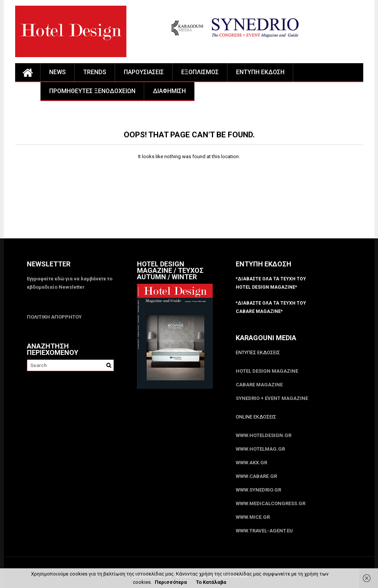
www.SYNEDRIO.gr (258, 490)
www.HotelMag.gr (260, 449)
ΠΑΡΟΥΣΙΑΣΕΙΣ (144, 72)
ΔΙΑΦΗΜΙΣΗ (169, 91)
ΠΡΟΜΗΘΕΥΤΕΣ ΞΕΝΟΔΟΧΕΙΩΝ (92, 91)
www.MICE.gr (253, 517)
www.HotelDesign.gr (264, 435)
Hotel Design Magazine (267, 371)
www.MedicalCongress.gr (271, 503)
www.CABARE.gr (256, 476)
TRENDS (95, 72)
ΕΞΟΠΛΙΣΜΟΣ (200, 72)
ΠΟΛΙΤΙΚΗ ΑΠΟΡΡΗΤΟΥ (54, 317)
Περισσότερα (171, 582)
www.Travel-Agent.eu (264, 531)
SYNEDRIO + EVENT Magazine (272, 398)
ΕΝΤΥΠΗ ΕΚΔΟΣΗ (260, 72)
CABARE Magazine (259, 385)
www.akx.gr (251, 463)
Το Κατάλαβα (211, 582)
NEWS (58, 72)
